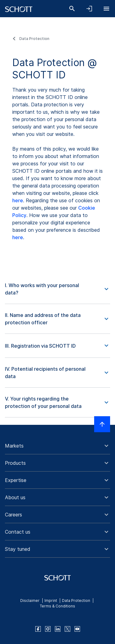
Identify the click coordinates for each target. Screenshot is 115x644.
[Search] (72, 9)
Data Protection (34, 39)
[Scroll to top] (102, 424)
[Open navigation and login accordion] (89, 9)
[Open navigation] (106, 9)
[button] (57, 289)
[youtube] (77, 629)
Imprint (51, 601)
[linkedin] (58, 629)
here (18, 200)
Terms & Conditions (57, 606)
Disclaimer (30, 601)
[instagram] (48, 629)
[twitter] (67, 629)
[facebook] (38, 629)
